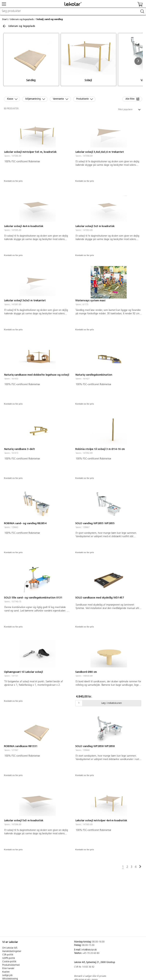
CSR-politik (8, 955)
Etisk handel (8, 969)
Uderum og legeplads (22, 19)
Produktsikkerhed (11, 965)
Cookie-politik (9, 962)
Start (5, 19)
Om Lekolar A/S (10, 948)
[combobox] (73, 11)
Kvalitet (6, 972)
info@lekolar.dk (89, 950)
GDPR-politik (9, 958)
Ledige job (7, 975)
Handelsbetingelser (12, 951)
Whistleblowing (10, 979)
